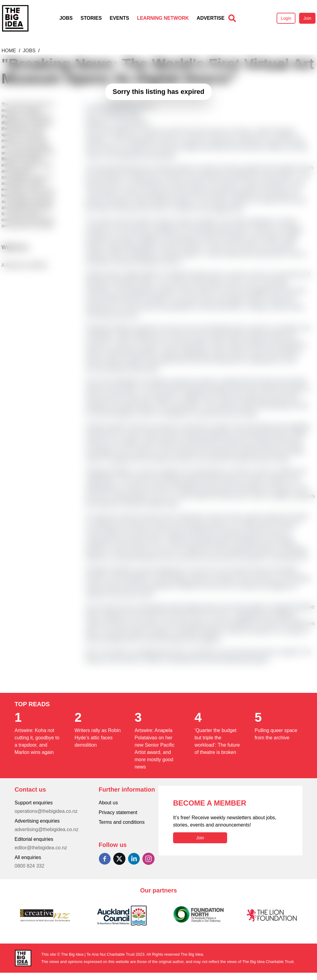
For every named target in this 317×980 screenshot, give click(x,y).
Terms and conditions (122, 822)
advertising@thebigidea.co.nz (46, 829)
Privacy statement (118, 812)
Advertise (211, 18)
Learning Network (163, 18)
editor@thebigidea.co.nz (41, 848)
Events (119, 18)
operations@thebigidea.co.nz (46, 811)
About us (108, 803)
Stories (91, 18)
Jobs (66, 18)
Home (9, 51)
